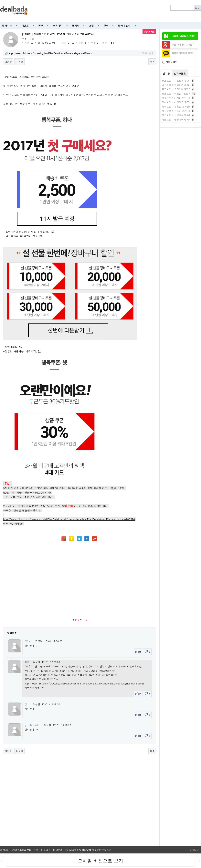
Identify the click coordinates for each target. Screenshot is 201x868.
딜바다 (7, 25)
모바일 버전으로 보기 (100, 861)
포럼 (91, 25)
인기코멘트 (180, 73)
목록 (152, 62)
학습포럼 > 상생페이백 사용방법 (179, 119)
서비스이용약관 (42, 850)
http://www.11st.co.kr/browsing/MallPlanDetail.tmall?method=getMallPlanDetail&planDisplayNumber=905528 (69, 519)
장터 (106, 25)
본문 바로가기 (0, 0)
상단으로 (194, 850)
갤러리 (76, 25)
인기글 (166, 73)
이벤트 (25, 25)
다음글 (19, 62)
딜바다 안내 (124, 25)
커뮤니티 (58, 25)
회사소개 (5, 850)
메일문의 (58, 850)
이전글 (8, 62)
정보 (41, 25)
